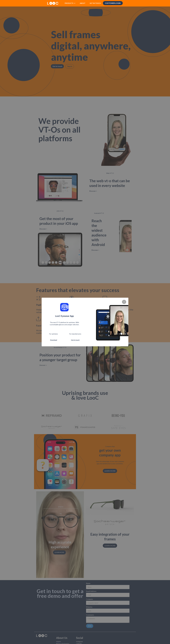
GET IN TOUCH (95, 3)
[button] (70, 3)
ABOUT (83, 3)
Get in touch (75, 340)
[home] (53, 2)
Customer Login (113, 3)
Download (54, 340)
